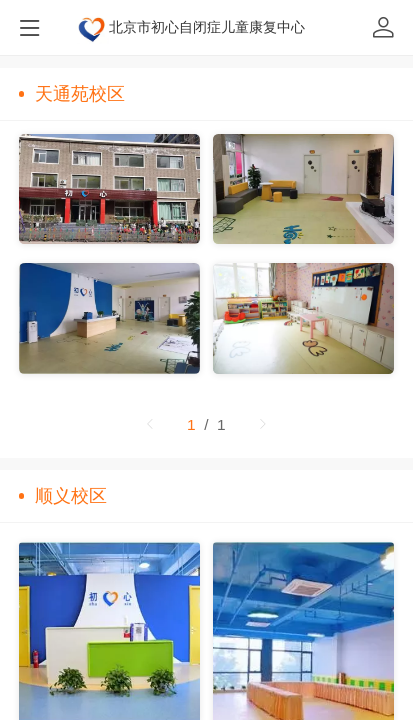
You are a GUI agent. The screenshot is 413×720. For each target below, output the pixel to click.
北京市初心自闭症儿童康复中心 (207, 27)
